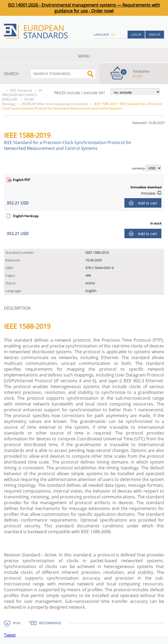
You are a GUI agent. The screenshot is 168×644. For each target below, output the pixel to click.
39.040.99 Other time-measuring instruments (55, 104)
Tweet (10, 635)
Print (17, 623)
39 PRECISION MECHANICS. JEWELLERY (22, 95)
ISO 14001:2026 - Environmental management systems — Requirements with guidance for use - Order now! (84, 8)
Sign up (155, 34)
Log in (136, 34)
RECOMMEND (50, 623)
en (113, 34)
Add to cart (148, 203)
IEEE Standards (21, 90)
